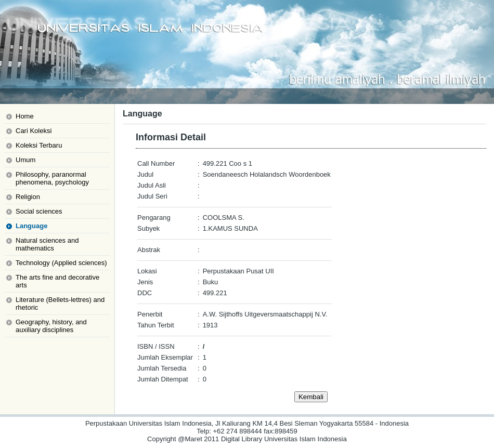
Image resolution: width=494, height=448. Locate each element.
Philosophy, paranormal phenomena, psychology (52, 178)
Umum (25, 160)
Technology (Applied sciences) (61, 263)
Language (31, 226)
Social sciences (39, 211)
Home (25, 116)
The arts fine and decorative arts (57, 281)
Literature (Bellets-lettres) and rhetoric (60, 304)
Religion (28, 197)
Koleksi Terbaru (39, 145)
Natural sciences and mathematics (47, 244)
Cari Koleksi (34, 131)
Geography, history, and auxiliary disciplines (51, 326)
